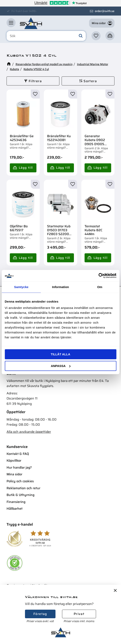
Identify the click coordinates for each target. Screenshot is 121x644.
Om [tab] (100, 287)
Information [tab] (60, 287)
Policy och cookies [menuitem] (20, 481)
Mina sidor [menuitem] (14, 474)
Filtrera (35, 81)
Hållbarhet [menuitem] (15, 509)
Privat (79, 614)
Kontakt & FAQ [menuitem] (18, 454)
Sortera (90, 81)
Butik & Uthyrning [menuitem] (20, 495)
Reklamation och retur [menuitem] (23, 488)
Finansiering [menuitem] (16, 502)
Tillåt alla (60, 354)
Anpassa (61, 366)
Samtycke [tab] (21, 287)
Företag (40, 614)
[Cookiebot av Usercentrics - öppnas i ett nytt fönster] (98, 276)
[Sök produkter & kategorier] (46, 36)
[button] (11, 23)
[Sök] (81, 36)
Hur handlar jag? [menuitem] (19, 467)
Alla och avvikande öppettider (29, 432)
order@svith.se (105, 11)
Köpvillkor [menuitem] (14, 461)
